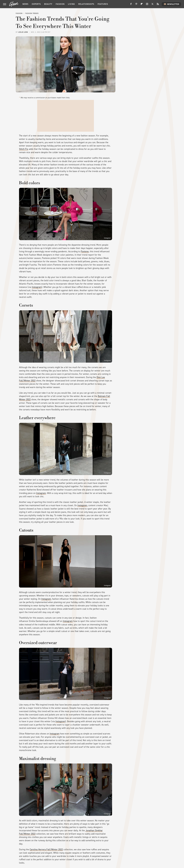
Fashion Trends (32, 13)
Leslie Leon (23, 32)
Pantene (85, 251)
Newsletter (171, 4)
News (25, 4)
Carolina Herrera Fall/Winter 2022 (46, 849)
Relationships (86, 4)
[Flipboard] (142, 5)
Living (71, 4)
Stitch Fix (24, 149)
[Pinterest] (136, 5)
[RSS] (158, 5)
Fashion (60, 4)
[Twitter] (152, 5)
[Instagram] (147, 5)
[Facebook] (131, 5)
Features (103, 4)
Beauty (48, 4)
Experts (36, 4)
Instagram (107, 238)
